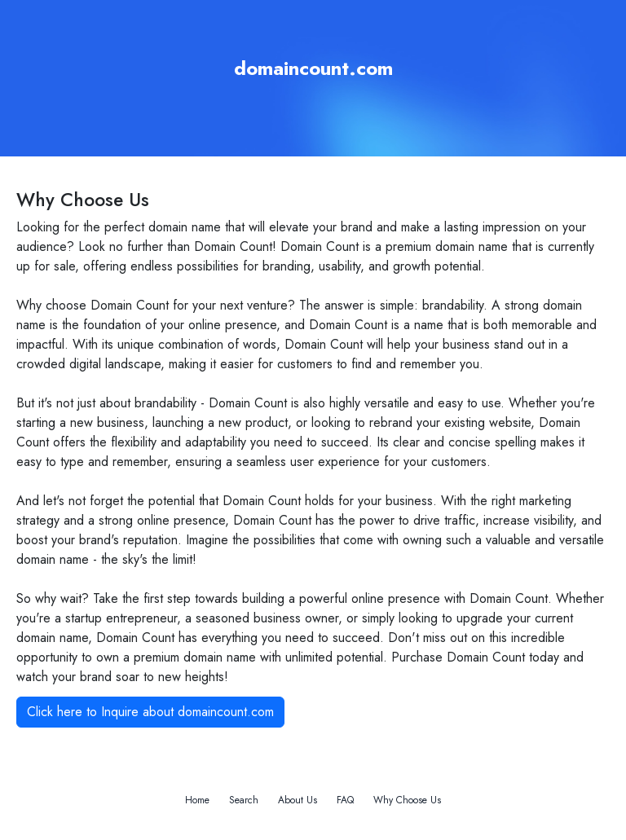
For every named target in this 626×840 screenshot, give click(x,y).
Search (244, 800)
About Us (298, 800)
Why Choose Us (407, 800)
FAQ (345, 800)
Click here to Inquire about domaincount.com (150, 712)
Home (197, 800)
